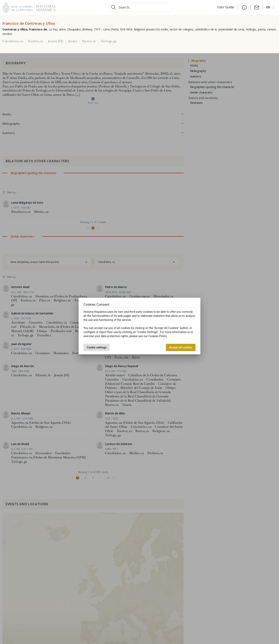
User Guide (226, 7)
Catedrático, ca (13, 41)
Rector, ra (89, 41)
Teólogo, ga (109, 41)
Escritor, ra (35, 41)
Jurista (73, 41)
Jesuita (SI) (55, 41)
